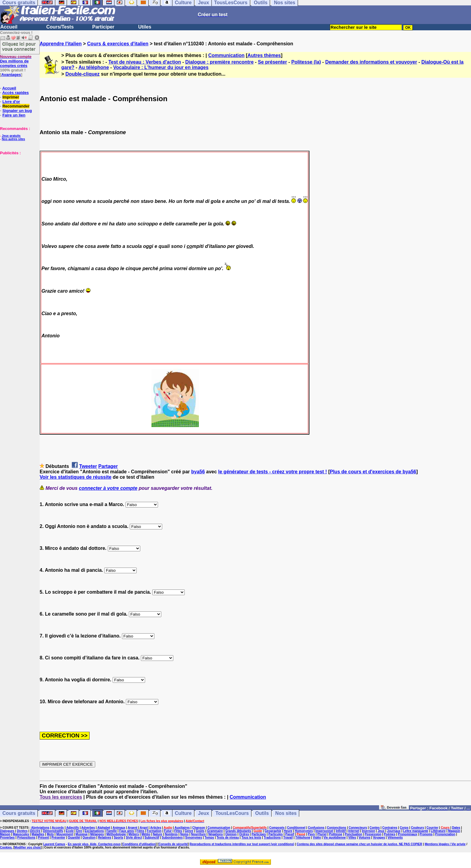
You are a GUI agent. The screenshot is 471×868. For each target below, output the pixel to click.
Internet (354, 831)
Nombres (171, 834)
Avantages (11, 75)
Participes (259, 834)
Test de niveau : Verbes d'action (145, 62)
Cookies (6, 847)
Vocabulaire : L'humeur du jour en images (161, 67)
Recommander (16, 106)
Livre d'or (11, 102)
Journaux (394, 831)
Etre (79, 831)
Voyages (379, 838)
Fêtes (178, 831)
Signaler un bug (17, 111)
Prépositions (26, 838)
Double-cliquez (83, 74)
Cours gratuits (19, 813)
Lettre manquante (416, 831)
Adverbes (88, 828)
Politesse (336, 834)
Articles (156, 828)
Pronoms (426, 834)
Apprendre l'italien (61, 44)
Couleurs (417, 828)
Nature (157, 834)
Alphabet (104, 828)
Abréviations (40, 828)
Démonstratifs (53, 831)
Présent (43, 838)
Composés (277, 828)
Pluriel (322, 834)
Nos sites (286, 813)
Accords (58, 828)
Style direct (134, 838)
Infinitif (341, 831)
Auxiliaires (182, 828)
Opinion (231, 834)
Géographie (273, 831)
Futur (168, 831)
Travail (288, 838)
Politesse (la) (306, 62)
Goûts (200, 831)
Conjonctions (337, 828)
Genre (189, 831)
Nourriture (198, 834)
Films (140, 831)
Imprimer (11, 97)
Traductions (272, 838)
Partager (108, 466)
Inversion (368, 831)
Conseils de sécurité (173, 844)
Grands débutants (238, 831)
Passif (290, 834)
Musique (82, 834)
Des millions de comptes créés (16, 61)
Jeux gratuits (11, 136)
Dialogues (7, 831)
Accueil (9, 27)
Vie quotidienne (335, 838)
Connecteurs (358, 828)
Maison (5, 834)
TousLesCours (232, 813)
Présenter (58, 838)
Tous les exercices (61, 797)
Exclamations (94, 831)
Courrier (432, 828)
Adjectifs (72, 828)
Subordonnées (172, 838)
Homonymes (304, 831)
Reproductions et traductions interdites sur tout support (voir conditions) (242, 844)
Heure (288, 831)
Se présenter (273, 62)
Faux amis (127, 831)
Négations (215, 834)
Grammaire (215, 831)
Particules (276, 834)
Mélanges (97, 834)
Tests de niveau (228, 838)
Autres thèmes (264, 55)
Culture (183, 813)
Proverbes (7, 838)
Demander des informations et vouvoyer (371, 62)
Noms (184, 834)
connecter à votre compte (108, 488)
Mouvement (65, 834)
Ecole (70, 831)
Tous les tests (251, 838)
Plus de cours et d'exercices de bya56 (373, 472)
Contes (375, 828)
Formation (154, 831)
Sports (119, 838)
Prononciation (445, 834)
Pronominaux (408, 834)
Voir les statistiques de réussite (76, 477)
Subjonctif (152, 838)
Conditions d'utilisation (139, 844)
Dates (456, 828)
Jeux (203, 813)
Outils (262, 813)
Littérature (438, 831)
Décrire (35, 831)
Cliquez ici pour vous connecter (19, 46)
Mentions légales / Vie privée (445, 844)
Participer (103, 27)
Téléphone (303, 838)
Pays (311, 834)
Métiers (134, 834)
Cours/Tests (60, 27)
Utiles (145, 27)
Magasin (454, 831)
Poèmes (390, 834)
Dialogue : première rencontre (220, 62)
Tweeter (88, 466)
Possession (373, 834)
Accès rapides (15, 93)
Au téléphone (94, 67)
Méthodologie (116, 834)
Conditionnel (296, 828)
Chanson (199, 828)
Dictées (22, 831)
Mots (50, 834)
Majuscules (21, 834)
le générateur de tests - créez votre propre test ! (272, 472)
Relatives (105, 838)
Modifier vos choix (28, 847)
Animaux (119, 828)
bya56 (198, 472)
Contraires (390, 828)
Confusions (316, 828)
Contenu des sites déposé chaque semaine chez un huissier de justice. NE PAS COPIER (360, 844)
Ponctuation (354, 834)
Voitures (365, 838)
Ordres (244, 834)
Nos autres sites (13, 139)
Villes (352, 838)
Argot (144, 828)
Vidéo (317, 838)
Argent (132, 828)
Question (89, 838)
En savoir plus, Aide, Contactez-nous (94, 844)
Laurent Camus (54, 844)
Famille (111, 831)
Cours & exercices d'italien (118, 44)
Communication (226, 55)
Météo (146, 834)
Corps (404, 828)
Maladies (38, 834)
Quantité (74, 838)
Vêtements (395, 838)
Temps (209, 838)
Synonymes (194, 838)
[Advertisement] (18, 185)
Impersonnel (324, 831)
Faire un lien (14, 115)
